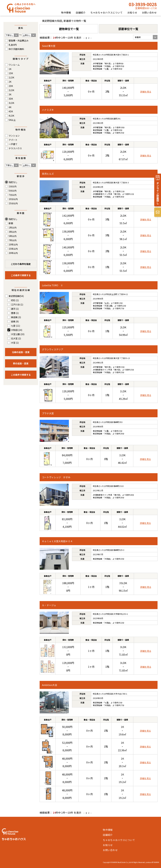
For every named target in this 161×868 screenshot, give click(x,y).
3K (10, 94)
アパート (13, 140)
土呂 (107, 303)
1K (10, 69)
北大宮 (16, 338)
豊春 (15, 313)
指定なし (13, 182)
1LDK (11, 77)
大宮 (15, 343)
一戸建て (13, 144)
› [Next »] (91, 38)
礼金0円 (13, 45)
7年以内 (13, 240)
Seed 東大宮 (49, 46)
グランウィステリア (53, 349)
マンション (14, 136)
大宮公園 (18, 334)
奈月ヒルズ (48, 174)
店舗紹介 (81, 12)
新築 (11, 223)
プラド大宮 (48, 413)
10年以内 (13, 244)
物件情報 (66, 12)
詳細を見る (146, 92)
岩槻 (15, 321)
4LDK (11, 116)
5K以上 (12, 120)
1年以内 (13, 227)
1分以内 (13, 186)
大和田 (17, 330)
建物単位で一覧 (69, 29)
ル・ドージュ (49, 605)
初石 (15, 300)
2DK (11, 86)
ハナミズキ (48, 110)
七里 (15, 326)
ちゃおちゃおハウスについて (107, 12)
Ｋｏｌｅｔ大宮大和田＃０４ (57, 541)
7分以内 (13, 195)
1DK (11, 73)
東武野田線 (16, 296)
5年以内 (13, 236)
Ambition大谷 (50, 685)
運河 (15, 309)
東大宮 (108, 63)
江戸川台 (17, 304)
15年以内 (13, 249)
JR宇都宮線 (98, 63)
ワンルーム (14, 65)
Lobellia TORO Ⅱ (52, 285)
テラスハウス (15, 148)
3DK (11, 99)
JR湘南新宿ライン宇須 (102, 194)
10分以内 (13, 199)
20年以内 (13, 253)
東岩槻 (16, 317)
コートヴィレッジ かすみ (56, 477)
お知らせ (132, 12)
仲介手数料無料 (16, 49)
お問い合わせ (149, 12)
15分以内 (13, 203)
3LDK (11, 103)
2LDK (11, 90)
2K (10, 82)
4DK (11, 111)
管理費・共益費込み (19, 41)
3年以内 (13, 232)
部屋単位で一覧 (128, 29)
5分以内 (13, 191)
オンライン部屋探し (158, 193)
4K (10, 107)
